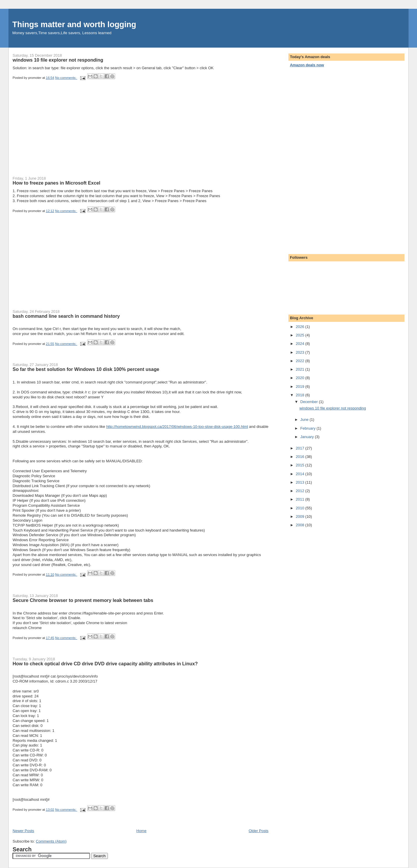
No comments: (66, 78)
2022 (301, 361)
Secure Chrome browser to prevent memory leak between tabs (83, 600)
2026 (301, 327)
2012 (301, 491)
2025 (301, 335)
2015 (301, 465)
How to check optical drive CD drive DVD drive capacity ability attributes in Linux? (105, 664)
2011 (301, 499)
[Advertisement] (56, 133)
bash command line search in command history (66, 316)
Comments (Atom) (51, 841)
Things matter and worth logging (74, 24)
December (310, 402)
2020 (301, 378)
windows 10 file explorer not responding (58, 60)
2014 (301, 474)
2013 (301, 482)
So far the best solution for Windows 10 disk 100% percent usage (86, 369)
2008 (301, 525)
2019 (301, 387)
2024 (301, 344)
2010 (301, 508)
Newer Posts (23, 831)
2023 (301, 352)
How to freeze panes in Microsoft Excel (56, 183)
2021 (301, 369)
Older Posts (259, 831)
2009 (301, 517)
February (309, 428)
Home (142, 831)
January (308, 437)
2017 (301, 448)
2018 (301, 395)
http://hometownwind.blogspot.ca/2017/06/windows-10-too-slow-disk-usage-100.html (177, 427)
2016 (301, 457)
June (305, 420)
